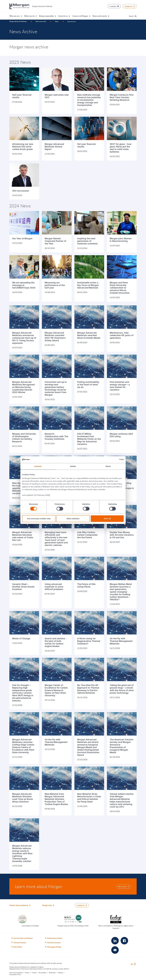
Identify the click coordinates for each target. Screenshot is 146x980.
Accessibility (43, 973)
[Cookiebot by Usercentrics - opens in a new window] (114, 460)
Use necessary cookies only (39, 519)
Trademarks (52, 973)
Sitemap (60, 973)
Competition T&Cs (15, 974)
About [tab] (108, 466)
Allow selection (73, 519)
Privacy (27, 973)
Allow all (107, 519)
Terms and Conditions (16, 973)
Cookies (34, 973)
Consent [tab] (38, 466)
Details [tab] (73, 466)
